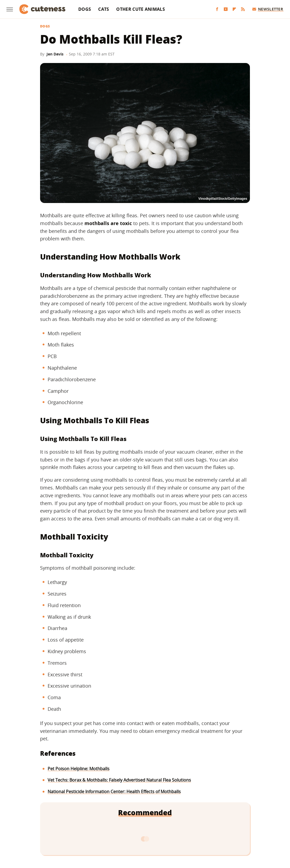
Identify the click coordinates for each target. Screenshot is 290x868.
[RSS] (243, 9)
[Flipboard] (234, 9)
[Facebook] (217, 9)
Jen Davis (55, 54)
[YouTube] (226, 9)
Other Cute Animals (140, 9)
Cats (104, 9)
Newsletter (268, 9)
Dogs (85, 9)
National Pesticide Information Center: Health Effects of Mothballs (114, 792)
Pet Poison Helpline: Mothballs (79, 769)
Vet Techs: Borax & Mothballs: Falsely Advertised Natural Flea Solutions (119, 780)
